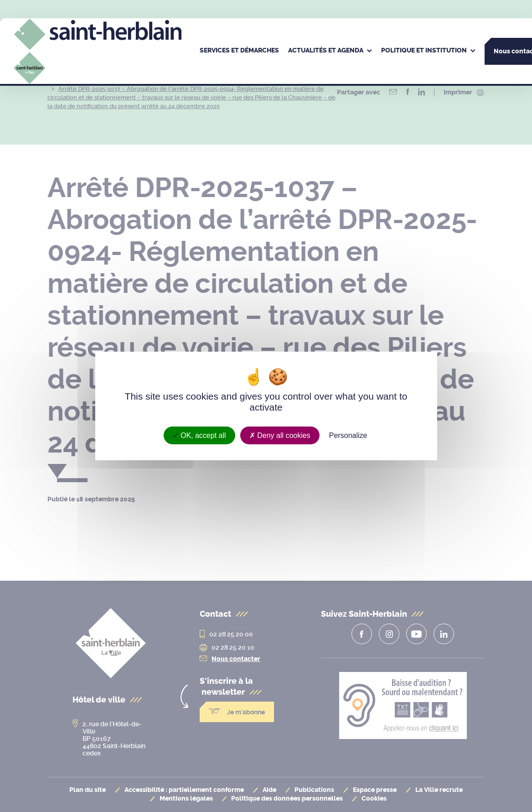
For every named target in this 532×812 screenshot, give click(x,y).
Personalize (348, 435)
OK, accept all (199, 435)
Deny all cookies (280, 435)
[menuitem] (239, 51)
